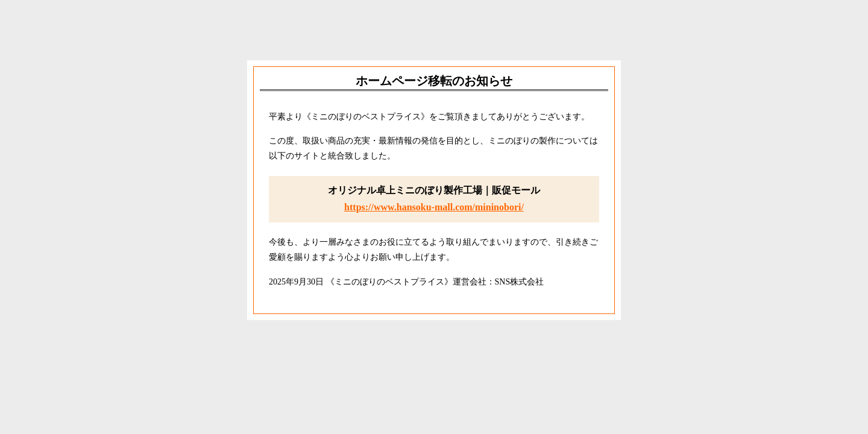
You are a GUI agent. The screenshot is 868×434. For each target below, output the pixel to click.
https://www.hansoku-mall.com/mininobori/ (434, 207)
